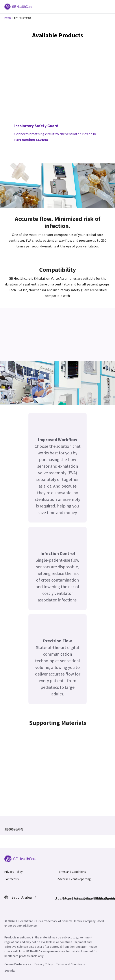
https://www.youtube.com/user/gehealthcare (97, 898)
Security (10, 970)
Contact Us (12, 879)
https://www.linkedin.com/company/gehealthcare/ (76, 898)
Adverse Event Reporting (74, 879)
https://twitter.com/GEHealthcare (87, 898)
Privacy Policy (14, 872)
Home (8, 18)
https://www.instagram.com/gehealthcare (66, 898)
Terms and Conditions (72, 872)
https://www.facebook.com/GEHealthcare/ (55, 898)
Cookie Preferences (18, 964)
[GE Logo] (18, 6)
